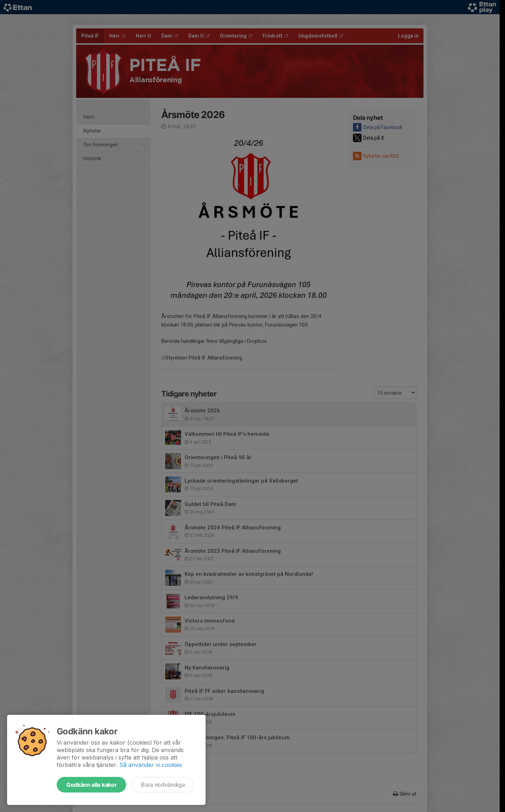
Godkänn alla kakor (91, 785)
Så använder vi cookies (151, 765)
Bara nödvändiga (163, 785)
